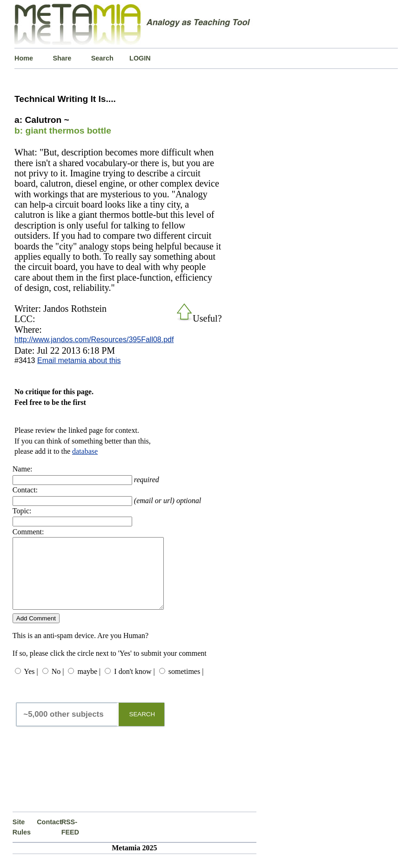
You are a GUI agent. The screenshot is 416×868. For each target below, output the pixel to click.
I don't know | (134, 685)
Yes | (31, 685)
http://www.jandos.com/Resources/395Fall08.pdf (94, 340)
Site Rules (22, 841)
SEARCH (142, 728)
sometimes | (186, 685)
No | (58, 685)
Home (24, 58)
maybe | (89, 685)
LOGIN (140, 58)
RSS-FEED (70, 841)
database (85, 451)
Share (62, 58)
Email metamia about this (79, 360)
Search (102, 58)
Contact (49, 836)
